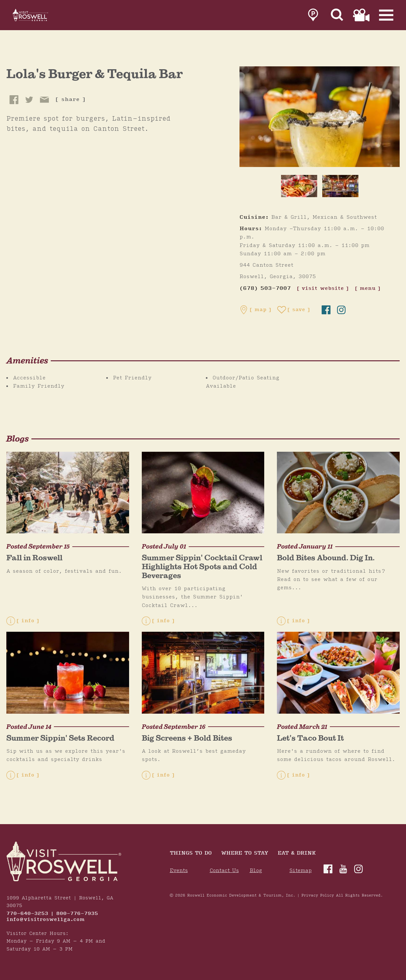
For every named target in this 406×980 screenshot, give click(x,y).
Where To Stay (245, 853)
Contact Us (224, 871)
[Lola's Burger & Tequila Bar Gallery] (320, 117)
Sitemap (300, 871)
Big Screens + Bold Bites (187, 738)
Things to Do (191, 853)
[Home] (38, 17)
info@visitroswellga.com (46, 920)
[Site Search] (337, 17)
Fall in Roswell (34, 558)
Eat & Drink (297, 853)
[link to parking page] (313, 17)
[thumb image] (299, 186)
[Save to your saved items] (294, 310)
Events (179, 871)
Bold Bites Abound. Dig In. (326, 558)
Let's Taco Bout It (310, 738)
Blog (256, 871)
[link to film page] (361, 17)
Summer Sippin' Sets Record (60, 738)
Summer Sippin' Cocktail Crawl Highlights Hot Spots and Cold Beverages (202, 566)
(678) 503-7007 (265, 288)
